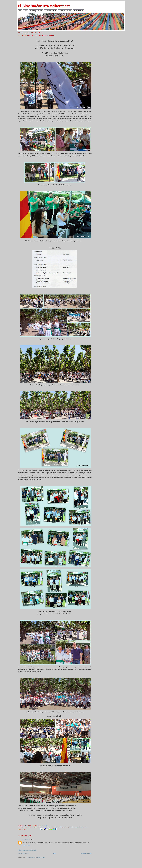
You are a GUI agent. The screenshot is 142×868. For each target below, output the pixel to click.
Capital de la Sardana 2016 (47, 827)
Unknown (26, 839)
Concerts (40, 11)
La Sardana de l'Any (51, 11)
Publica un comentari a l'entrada (27, 850)
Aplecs (26, 11)
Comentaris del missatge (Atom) (36, 857)
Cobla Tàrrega (63, 827)
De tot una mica (78, 11)
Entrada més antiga (86, 853)
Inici (20, 11)
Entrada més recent (23, 853)
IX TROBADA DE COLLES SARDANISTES (37, 36)
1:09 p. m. (26, 845)
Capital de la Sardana (65, 11)
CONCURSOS (73, 827)
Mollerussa (83, 827)
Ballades (32, 11)
